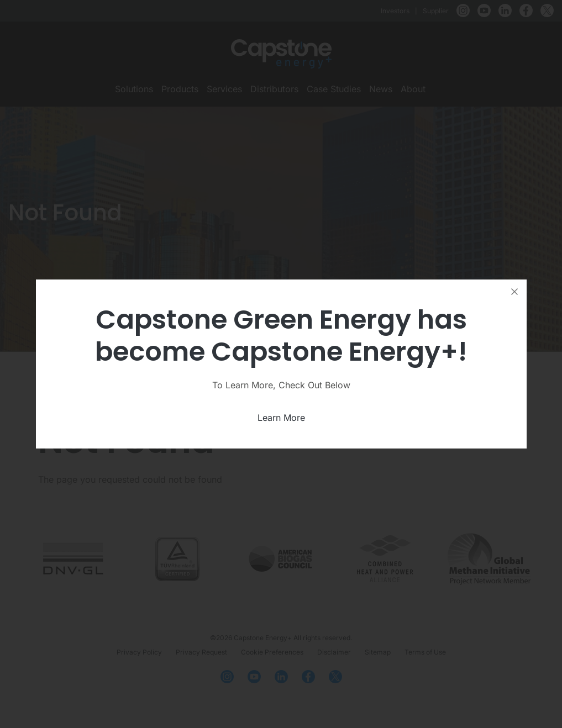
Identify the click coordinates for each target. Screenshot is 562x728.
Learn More (281, 418)
